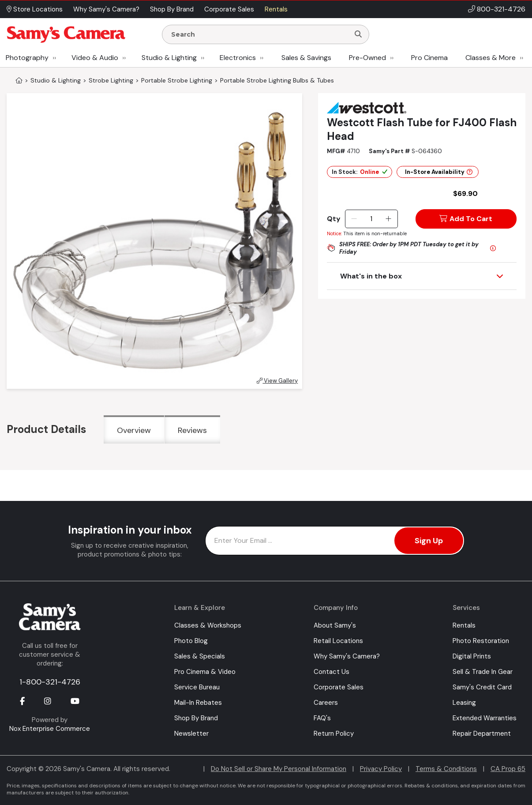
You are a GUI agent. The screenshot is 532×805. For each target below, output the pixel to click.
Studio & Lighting (169, 58)
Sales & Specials (200, 656)
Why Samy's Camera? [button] (106, 9)
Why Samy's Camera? (347, 656)
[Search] (358, 34)
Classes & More (491, 58)
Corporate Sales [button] (229, 9)
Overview (134, 430)
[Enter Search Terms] (259, 34)
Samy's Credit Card (482, 687)
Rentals (464, 625)
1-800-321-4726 (50, 682)
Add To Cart (466, 219)
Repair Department (482, 734)
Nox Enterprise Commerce (50, 729)
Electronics (238, 58)
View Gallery (277, 381)
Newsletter (191, 734)
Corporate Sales (339, 687)
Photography (27, 58)
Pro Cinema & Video (205, 672)
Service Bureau (197, 687)
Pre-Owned (367, 58)
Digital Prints (472, 656)
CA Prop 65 (508, 769)
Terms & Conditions (446, 769)
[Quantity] (371, 219)
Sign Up (429, 541)
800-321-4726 (501, 9)
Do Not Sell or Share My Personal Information (279, 769)
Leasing (464, 703)
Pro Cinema (429, 58)
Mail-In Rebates (198, 703)
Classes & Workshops (208, 625)
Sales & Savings (306, 58)
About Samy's (335, 625)
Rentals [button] (276, 9)
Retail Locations (338, 641)
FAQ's (322, 718)
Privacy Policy (381, 769)
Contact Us (332, 672)
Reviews (192, 430)
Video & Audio (95, 58)
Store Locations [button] (35, 9)
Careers (326, 703)
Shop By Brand (196, 718)
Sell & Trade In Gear (483, 672)
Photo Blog (191, 641)
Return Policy (334, 734)
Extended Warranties (485, 718)
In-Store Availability (439, 172)
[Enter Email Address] (335, 541)
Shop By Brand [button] (172, 9)
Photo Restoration (481, 641)
